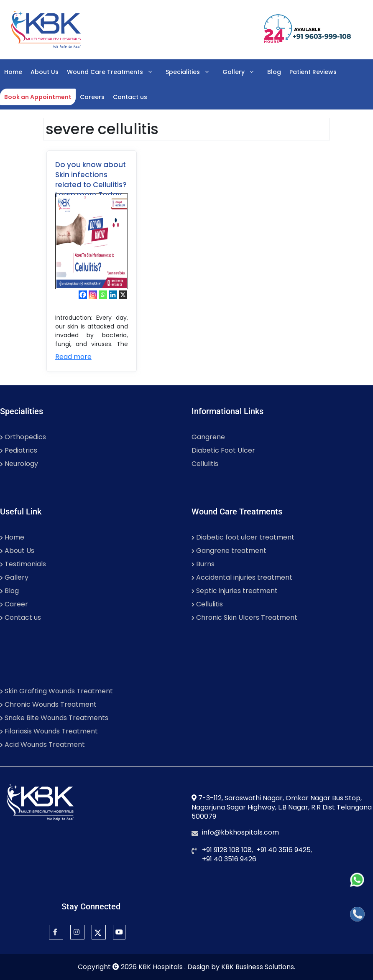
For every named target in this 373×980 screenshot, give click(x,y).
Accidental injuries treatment (242, 577)
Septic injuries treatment (235, 591)
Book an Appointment (38, 97)
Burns (203, 564)
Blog (274, 72)
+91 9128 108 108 (227, 850)
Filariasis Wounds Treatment (49, 731)
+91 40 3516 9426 (229, 859)
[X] (123, 295)
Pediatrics (19, 450)
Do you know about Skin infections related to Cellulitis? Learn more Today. (91, 180)
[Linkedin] (113, 295)
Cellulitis (205, 464)
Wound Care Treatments (114, 72)
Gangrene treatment (229, 551)
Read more (73, 357)
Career (14, 604)
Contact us (130, 97)
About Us (45, 72)
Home (13, 72)
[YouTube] (119, 932)
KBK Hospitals (161, 967)
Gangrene (208, 437)
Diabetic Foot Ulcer (223, 450)
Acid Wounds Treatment (42, 745)
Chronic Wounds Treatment (48, 704)
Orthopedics (23, 437)
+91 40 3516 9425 (284, 850)
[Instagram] (93, 295)
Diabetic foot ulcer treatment (243, 537)
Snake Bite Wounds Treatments (54, 718)
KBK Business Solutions (258, 967)
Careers (92, 97)
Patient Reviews (313, 72)
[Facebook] (83, 295)
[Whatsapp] (103, 295)
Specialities (192, 72)
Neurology (19, 464)
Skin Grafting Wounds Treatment (56, 691)
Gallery (243, 72)
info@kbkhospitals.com (240, 832)
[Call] (357, 914)
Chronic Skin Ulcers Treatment (244, 617)
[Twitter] (99, 932)
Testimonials (23, 564)
